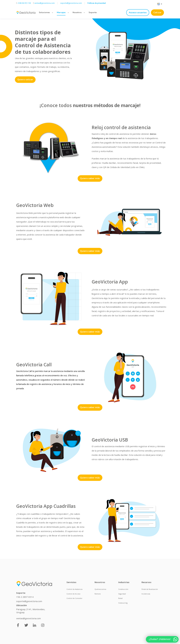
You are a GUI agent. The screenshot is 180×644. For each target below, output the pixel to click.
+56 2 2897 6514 (25, 597)
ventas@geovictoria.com (28, 618)
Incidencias (146, 594)
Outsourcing (123, 603)
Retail (120, 598)
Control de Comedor (74, 598)
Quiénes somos (100, 589)
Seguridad (122, 594)
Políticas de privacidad (97, 3)
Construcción (123, 589)
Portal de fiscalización (150, 589)
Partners (98, 594)
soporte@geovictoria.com (29, 601)
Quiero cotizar (25, 80)
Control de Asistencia (74, 589)
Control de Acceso (73, 594)
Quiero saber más (90, 178)
